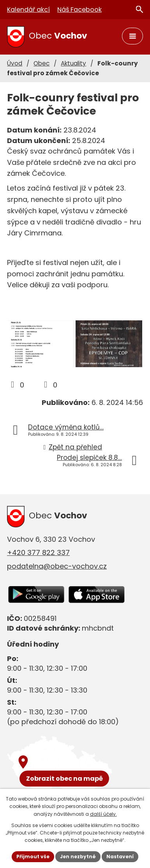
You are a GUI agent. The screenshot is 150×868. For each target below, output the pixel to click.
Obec (41, 63)
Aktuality (73, 63)
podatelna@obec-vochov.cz (57, 566)
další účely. (103, 814)
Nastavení (120, 857)
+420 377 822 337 (38, 552)
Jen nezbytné (78, 857)
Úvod (15, 63)
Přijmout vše (33, 857)
